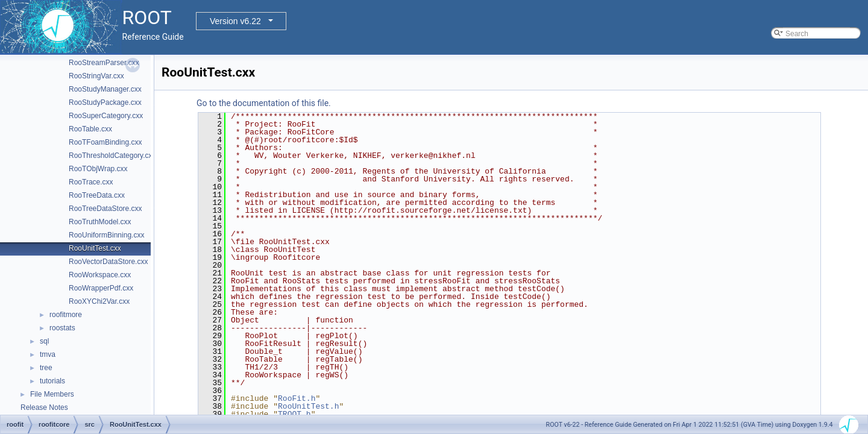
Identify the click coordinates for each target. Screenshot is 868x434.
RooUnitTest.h (308, 406)
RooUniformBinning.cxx (106, 235)
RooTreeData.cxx (97, 195)
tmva (48, 354)
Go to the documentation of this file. (264, 103)
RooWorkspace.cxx (100, 275)
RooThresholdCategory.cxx (112, 156)
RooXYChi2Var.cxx (99, 301)
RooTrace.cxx (91, 182)
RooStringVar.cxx (96, 76)
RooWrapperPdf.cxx (101, 288)
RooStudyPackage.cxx (105, 102)
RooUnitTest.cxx (95, 248)
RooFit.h (297, 398)
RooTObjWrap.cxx (98, 169)
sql (44, 341)
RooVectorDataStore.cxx (108, 262)
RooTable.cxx (90, 129)
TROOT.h (294, 414)
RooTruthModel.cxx (100, 222)
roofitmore (66, 315)
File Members (52, 394)
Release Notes (44, 407)
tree (46, 368)
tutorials (52, 381)
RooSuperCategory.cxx (106, 116)
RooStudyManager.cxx (105, 89)
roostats (62, 328)
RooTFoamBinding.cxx (105, 142)
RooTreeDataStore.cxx (105, 209)
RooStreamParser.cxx (104, 63)
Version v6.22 (235, 21)
